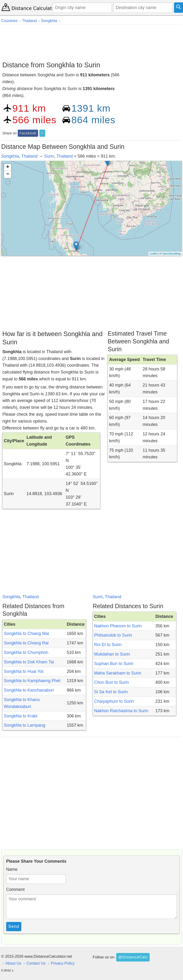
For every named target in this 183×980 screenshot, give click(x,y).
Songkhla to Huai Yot (24, 671)
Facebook (28, 133)
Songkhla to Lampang (25, 725)
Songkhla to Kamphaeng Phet (32, 681)
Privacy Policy (63, 963)
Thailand (29, 156)
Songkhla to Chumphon (26, 652)
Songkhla (10, 156)
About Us (13, 963)
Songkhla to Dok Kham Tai (29, 662)
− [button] (8, 174)
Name (12, 869)
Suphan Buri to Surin (114, 664)
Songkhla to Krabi (21, 716)
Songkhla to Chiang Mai (26, 634)
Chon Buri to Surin (112, 682)
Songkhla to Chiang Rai (26, 643)
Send (14, 926)
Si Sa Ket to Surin (111, 692)
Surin (49, 156)
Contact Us (36, 963)
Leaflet (154, 254)
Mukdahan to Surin (112, 654)
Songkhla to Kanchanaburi (29, 690)
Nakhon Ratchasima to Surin (121, 711)
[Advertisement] (91, 41)
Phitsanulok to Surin (113, 635)
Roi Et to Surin (108, 645)
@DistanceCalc (133, 957)
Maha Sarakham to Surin (118, 673)
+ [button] (8, 167)
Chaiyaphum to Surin (114, 701)
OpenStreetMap (171, 254)
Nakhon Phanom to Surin (118, 626)
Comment (15, 889)
